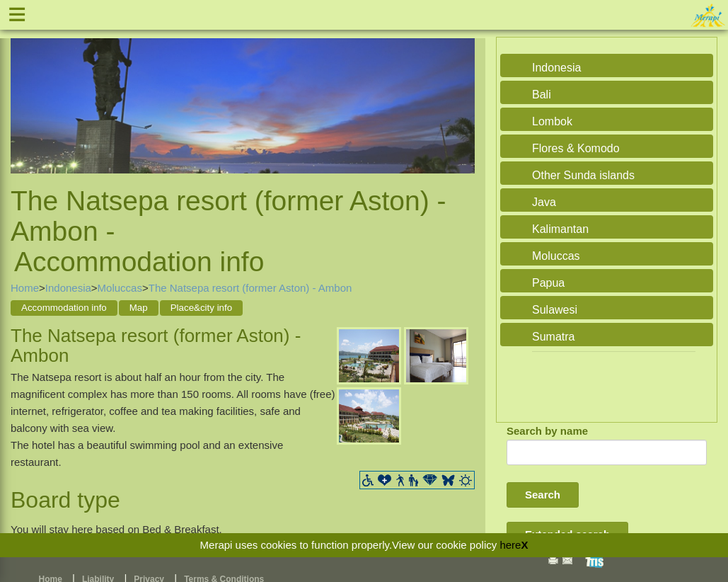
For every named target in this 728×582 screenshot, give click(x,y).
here (510, 545)
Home (25, 288)
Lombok (552, 121)
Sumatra (553, 337)
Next (461, 95)
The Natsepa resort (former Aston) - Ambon (250, 288)
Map (139, 308)
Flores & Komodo (576, 148)
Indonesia (68, 288)
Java (544, 202)
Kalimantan (560, 229)
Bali (542, 95)
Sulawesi (555, 310)
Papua (548, 283)
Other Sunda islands (583, 175)
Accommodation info (64, 308)
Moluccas (120, 288)
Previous (25, 95)
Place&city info (201, 308)
